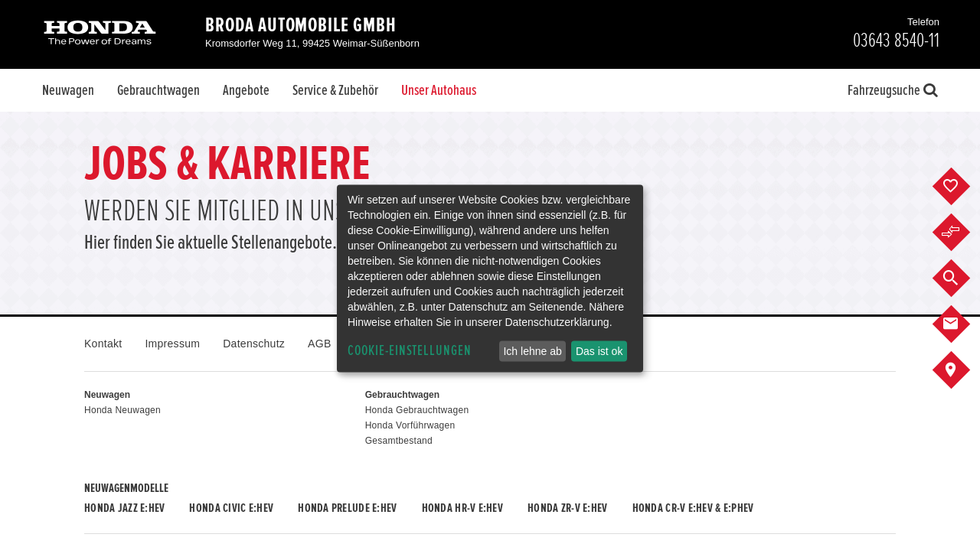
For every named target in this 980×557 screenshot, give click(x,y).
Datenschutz (254, 344)
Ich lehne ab (532, 351)
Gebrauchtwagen (158, 90)
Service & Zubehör (335, 90)
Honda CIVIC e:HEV (231, 508)
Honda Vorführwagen (410, 425)
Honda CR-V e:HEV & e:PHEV (693, 508)
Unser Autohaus (439, 90)
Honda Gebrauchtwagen (417, 410)
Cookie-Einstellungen (410, 351)
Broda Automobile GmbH (301, 25)
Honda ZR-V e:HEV (567, 508)
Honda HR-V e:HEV (462, 508)
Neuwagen (68, 90)
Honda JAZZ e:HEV (124, 508)
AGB (319, 344)
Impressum (172, 344)
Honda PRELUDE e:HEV (347, 508)
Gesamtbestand (399, 441)
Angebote (246, 90)
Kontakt (103, 344)
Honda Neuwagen (122, 410)
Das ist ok (599, 351)
